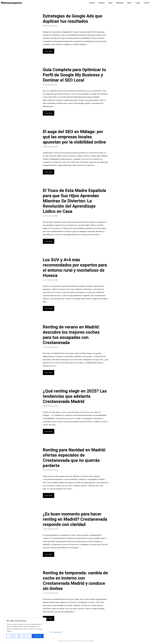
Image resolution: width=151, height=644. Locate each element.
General (92, 3)
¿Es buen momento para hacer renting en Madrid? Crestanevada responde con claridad (75, 519)
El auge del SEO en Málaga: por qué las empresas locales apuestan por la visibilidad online (74, 137)
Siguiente (58, 632)
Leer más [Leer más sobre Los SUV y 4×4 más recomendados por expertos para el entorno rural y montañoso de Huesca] (49, 308)
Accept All (38, 636)
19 (51, 632)
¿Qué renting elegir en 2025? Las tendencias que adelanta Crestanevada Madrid (75, 396)
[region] (25, 629)
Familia (146, 3)
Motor (130, 3)
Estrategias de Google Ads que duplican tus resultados (73, 19)
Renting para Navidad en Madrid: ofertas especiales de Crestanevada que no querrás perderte (74, 458)
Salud (110, 3)
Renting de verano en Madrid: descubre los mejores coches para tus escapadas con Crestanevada (71, 335)
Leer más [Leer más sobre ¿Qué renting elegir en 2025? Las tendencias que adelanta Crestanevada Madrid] (49, 431)
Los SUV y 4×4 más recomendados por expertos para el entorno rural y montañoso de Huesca (75, 268)
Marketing (120, 3)
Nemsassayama (11, 3)
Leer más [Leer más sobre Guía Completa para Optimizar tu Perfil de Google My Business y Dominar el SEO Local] (49, 113)
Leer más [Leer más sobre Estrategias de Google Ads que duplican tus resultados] (49, 51)
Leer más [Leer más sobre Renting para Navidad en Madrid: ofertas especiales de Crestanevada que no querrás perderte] (49, 495)
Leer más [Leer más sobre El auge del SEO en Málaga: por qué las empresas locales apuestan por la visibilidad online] (49, 172)
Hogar (138, 3)
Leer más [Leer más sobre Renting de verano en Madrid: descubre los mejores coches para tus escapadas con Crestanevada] (49, 372)
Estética (102, 3)
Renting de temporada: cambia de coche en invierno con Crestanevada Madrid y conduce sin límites (75, 581)
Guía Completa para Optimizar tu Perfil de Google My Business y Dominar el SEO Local (74, 75)
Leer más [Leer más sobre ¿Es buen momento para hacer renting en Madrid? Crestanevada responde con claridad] (49, 554)
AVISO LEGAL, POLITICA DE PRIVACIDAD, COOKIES (76, 641)
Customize (13, 636)
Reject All (25, 636)
